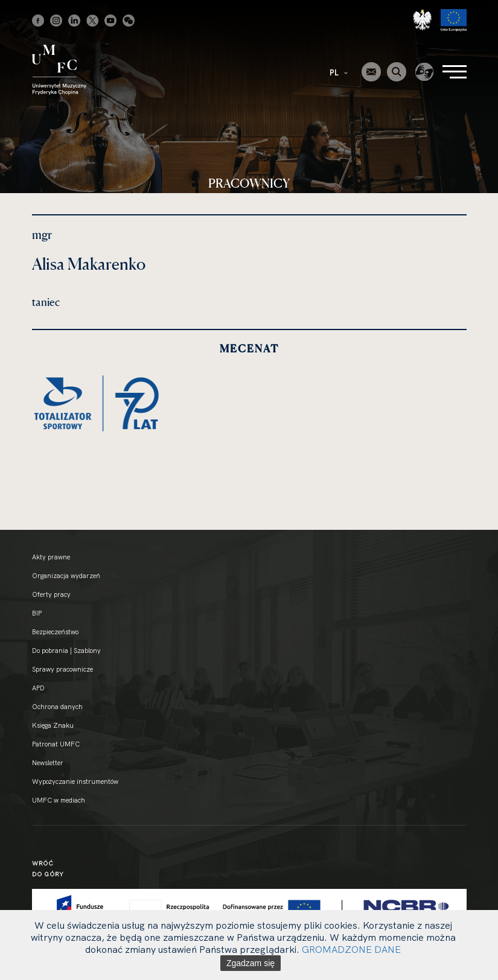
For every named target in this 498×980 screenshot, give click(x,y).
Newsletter (48, 763)
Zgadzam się (251, 963)
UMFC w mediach (59, 800)
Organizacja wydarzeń (66, 576)
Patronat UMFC (56, 744)
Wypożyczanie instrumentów (75, 781)
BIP (37, 613)
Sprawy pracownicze (62, 669)
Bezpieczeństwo (55, 632)
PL (339, 72)
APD (38, 688)
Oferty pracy (51, 594)
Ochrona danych (57, 707)
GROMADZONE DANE (351, 949)
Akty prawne (51, 557)
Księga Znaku (53, 725)
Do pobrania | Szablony (66, 651)
